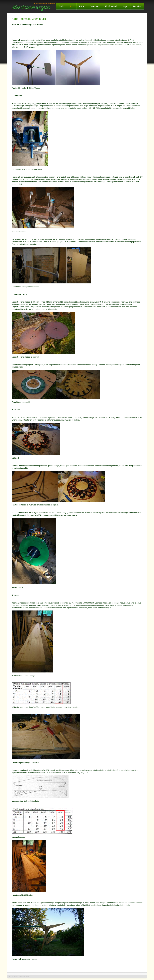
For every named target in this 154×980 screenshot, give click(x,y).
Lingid (125, 6)
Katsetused (94, 6)
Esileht (61, 6)
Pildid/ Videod (111, 6)
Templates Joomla (24, 976)
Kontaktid (137, 6)
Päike (81, 6)
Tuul (72, 6)
